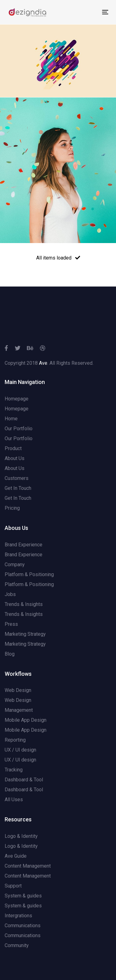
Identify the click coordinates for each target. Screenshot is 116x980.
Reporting (15, 740)
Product (13, 448)
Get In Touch (18, 488)
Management (19, 710)
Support (13, 886)
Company (15, 565)
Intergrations (18, 916)
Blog (10, 654)
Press (11, 624)
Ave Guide (16, 856)
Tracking (14, 770)
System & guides (23, 896)
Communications (23, 926)
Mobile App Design (26, 720)
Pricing (12, 508)
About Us (15, 458)
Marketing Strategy (25, 634)
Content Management (28, 866)
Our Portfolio (19, 429)
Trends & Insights (24, 604)
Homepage (17, 399)
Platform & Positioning (29, 574)
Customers (17, 478)
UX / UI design (20, 750)
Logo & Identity (21, 836)
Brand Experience (24, 545)
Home (11, 419)
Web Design (18, 690)
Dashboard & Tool (24, 780)
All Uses (14, 799)
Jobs (10, 594)
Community (17, 945)
